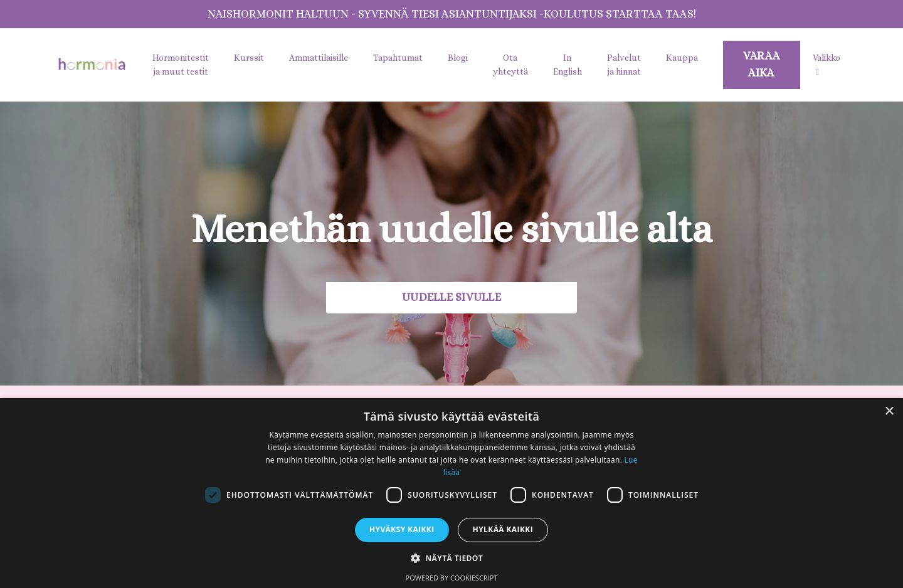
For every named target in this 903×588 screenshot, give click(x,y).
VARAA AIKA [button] (762, 64)
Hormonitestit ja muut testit (181, 65)
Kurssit (249, 58)
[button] (451, 558)
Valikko (826, 65)
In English (568, 65)
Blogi (458, 58)
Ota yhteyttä (510, 65)
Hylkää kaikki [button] (503, 529)
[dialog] (451, 493)
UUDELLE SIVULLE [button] (451, 297)
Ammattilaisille (319, 58)
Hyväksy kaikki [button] (402, 529)
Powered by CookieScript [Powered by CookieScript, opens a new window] (452, 578)
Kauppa (682, 58)
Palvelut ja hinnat (624, 65)
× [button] (889, 412)
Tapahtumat (398, 58)
